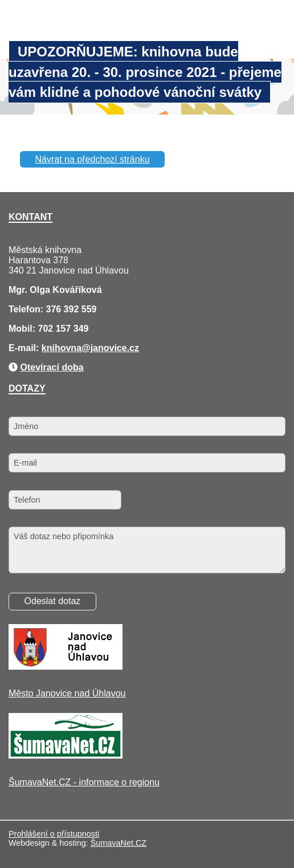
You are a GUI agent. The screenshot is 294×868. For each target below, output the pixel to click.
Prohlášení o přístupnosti (54, 834)
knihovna (62, 348)
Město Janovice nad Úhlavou (67, 693)
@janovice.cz (110, 348)
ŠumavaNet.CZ (119, 843)
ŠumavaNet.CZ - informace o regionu (84, 782)
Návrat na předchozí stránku (93, 159)
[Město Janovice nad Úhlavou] (66, 667)
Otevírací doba (52, 367)
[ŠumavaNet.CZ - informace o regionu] (66, 755)
